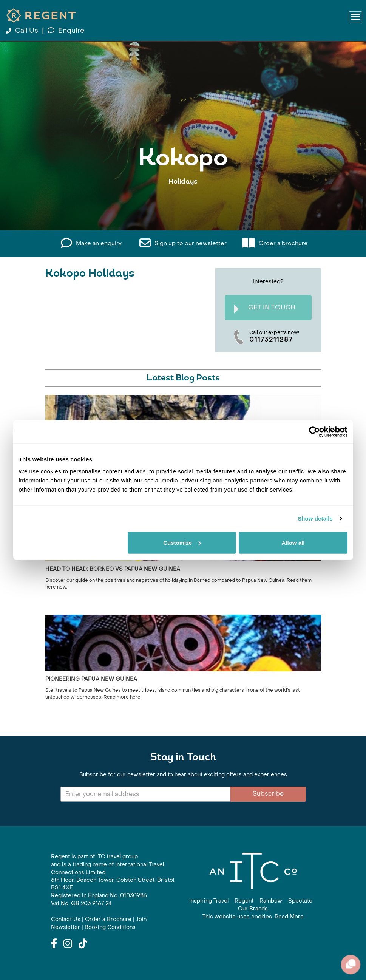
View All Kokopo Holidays (183, 205)
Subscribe (268, 794)
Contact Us (66, 919)
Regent (244, 901)
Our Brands (253, 909)
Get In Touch (265, 308)
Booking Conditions (110, 927)
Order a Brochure (108, 919)
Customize (182, 542)
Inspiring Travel (209, 901)
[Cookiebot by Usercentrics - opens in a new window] (314, 432)
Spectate (300, 901)
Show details (315, 519)
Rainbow (271, 901)
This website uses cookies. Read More (253, 917)
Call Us (23, 31)
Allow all (293, 542)
